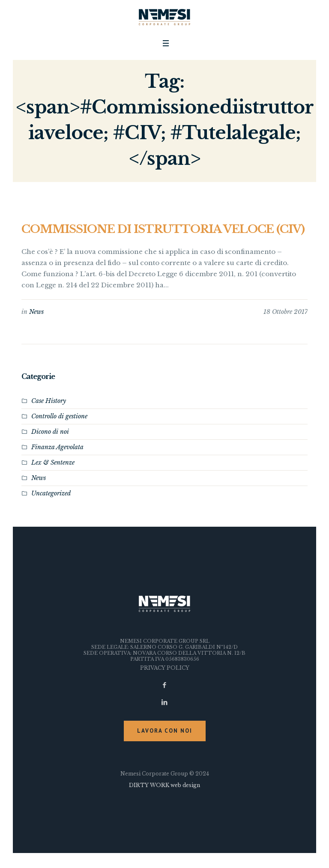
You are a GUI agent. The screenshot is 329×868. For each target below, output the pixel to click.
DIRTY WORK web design (164, 785)
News (36, 312)
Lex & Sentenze (53, 462)
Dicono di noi (50, 432)
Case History (49, 401)
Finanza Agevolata (57, 447)
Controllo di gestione (59, 416)
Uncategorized (51, 493)
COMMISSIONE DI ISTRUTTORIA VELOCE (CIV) (163, 229)
